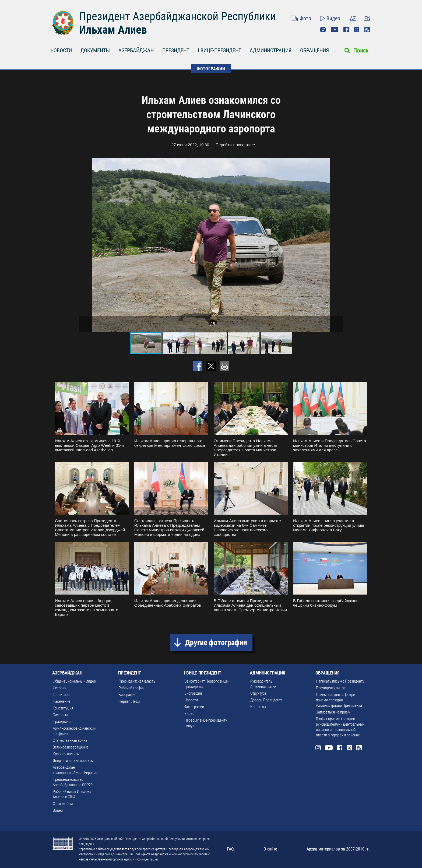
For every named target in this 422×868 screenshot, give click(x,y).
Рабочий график (132, 688)
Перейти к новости (233, 145)
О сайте (270, 849)
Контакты (258, 707)
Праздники (62, 722)
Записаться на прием (333, 712)
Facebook (346, 30)
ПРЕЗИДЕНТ (176, 50)
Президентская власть (137, 681)
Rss (367, 30)
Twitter (357, 30)
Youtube (335, 30)
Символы (60, 715)
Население (61, 701)
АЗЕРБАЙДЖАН (136, 50)
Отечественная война (70, 740)
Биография (127, 695)
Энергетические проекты (73, 761)
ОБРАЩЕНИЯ (314, 50)
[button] (338, 245)
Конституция (63, 708)
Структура (258, 693)
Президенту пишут (331, 688)
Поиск (361, 50)
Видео (333, 18)
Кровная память (66, 754)
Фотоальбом (63, 804)
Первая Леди (129, 701)
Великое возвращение (71, 747)
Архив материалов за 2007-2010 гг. (338, 849)
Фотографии (194, 707)
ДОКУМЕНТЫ (95, 50)
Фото (305, 18)
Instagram (323, 30)
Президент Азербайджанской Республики (177, 16)
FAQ (230, 849)
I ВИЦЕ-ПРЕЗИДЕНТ (219, 50)
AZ (353, 18)
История (59, 688)
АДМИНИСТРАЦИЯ (271, 50)
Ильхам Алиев (113, 30)
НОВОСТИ (61, 50)
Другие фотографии (216, 643)
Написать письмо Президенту (340, 681)
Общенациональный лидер (74, 681)
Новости (191, 700)
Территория (62, 695)
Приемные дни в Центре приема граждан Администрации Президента (339, 700)
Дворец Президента (266, 700)
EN (367, 18)
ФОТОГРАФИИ (211, 69)
